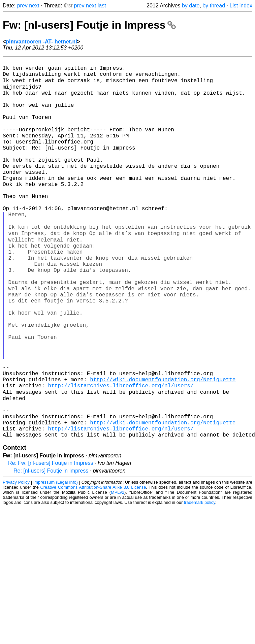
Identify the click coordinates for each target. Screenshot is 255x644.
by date (191, 6)
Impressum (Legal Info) (56, 563)
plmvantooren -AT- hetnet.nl (41, 42)
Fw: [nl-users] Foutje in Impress (89, 25)
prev (22, 6)
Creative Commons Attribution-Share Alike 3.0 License (93, 568)
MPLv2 (118, 573)
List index (241, 6)
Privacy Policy (16, 563)
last (102, 6)
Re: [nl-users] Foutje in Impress (51, 551)
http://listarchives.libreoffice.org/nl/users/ (121, 456)
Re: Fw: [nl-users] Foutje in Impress (51, 543)
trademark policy (200, 583)
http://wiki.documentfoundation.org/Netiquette (163, 448)
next (34, 6)
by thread (214, 6)
